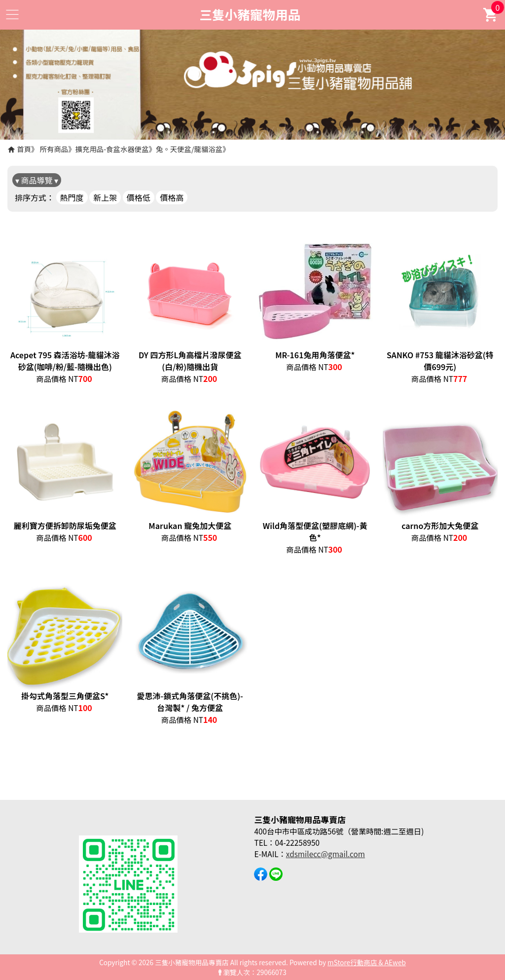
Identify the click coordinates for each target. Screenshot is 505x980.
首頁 (24, 149)
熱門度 (72, 197)
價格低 (139, 197)
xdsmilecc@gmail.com (325, 854)
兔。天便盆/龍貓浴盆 (189, 149)
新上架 (105, 197)
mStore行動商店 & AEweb (367, 962)
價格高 (172, 197)
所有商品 (54, 149)
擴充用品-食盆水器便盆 (112, 149)
